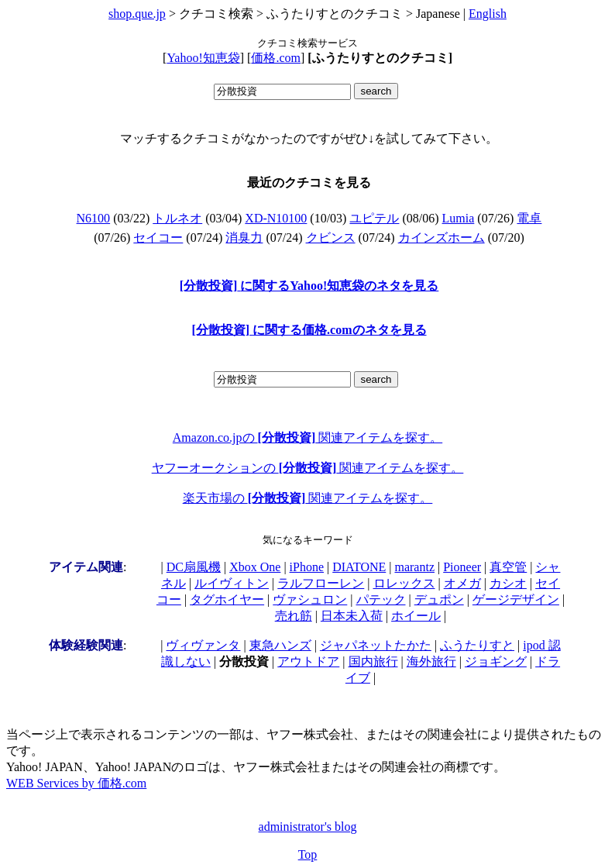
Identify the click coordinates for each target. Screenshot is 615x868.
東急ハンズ (280, 645)
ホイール (416, 616)
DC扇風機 (194, 567)
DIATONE (359, 567)
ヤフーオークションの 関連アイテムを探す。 (308, 468)
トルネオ (177, 218)
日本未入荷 (352, 616)
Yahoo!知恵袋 (203, 58)
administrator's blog (308, 827)
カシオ (508, 583)
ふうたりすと (477, 645)
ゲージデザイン (516, 599)
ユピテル (374, 218)
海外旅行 (431, 661)
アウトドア (308, 661)
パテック (381, 599)
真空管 (508, 567)
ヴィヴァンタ (203, 645)
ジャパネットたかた (376, 645)
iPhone (307, 567)
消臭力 (244, 238)
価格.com (276, 58)
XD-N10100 (276, 218)
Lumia (459, 218)
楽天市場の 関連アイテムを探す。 (308, 498)
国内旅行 (373, 661)
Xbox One (255, 567)
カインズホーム (441, 238)
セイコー (158, 238)
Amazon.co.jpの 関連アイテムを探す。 (307, 437)
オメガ (462, 583)
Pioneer (462, 567)
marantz (414, 567)
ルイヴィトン (232, 583)
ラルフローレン (321, 583)
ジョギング (496, 661)
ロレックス (404, 583)
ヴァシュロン (310, 599)
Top (308, 854)
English (488, 14)
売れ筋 (294, 616)
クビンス (331, 238)
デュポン (439, 599)
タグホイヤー (227, 599)
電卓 (529, 218)
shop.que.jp (137, 14)
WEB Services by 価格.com (76, 783)
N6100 (94, 218)
